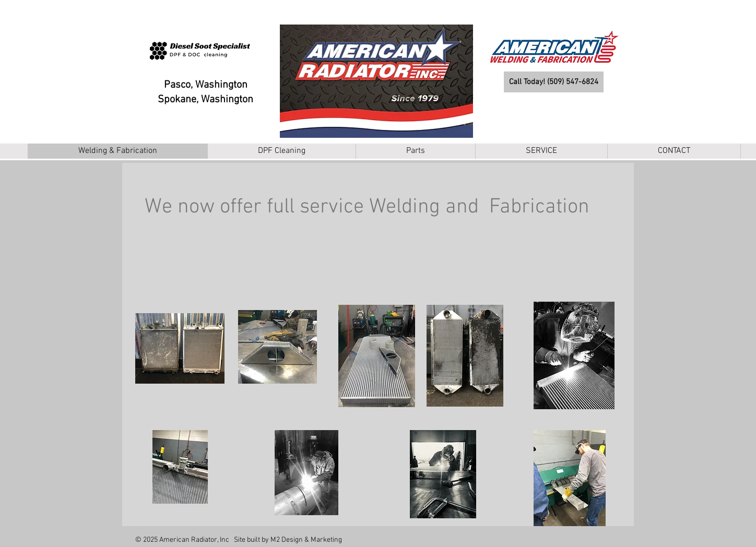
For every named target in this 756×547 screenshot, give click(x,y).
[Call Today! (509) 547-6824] (554, 82)
